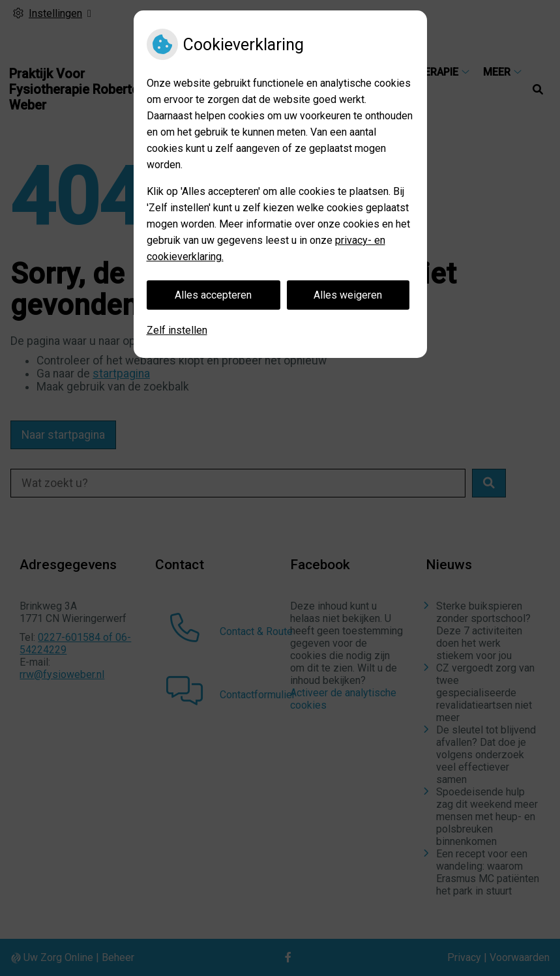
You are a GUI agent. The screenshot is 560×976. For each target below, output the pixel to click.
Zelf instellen (177, 330)
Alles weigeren (348, 295)
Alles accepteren (213, 295)
